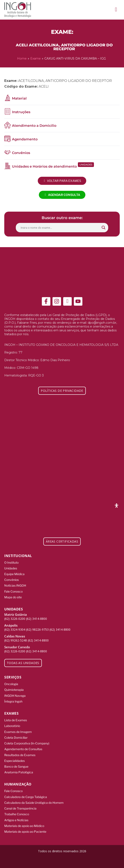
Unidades (11, 568)
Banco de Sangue (16, 766)
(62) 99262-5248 (16, 640)
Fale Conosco (13, 591)
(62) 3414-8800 (36, 619)
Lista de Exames (16, 720)
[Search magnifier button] (104, 228)
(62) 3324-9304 (15, 629)
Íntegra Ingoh (13, 701)
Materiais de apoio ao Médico (24, 826)
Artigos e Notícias (16, 820)
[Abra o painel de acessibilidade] (117, 506)
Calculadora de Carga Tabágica (26, 797)
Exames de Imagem (18, 732)
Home (22, 58)
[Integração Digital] (62, 860)
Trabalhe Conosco (17, 814)
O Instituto (11, 562)
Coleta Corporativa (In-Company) (27, 743)
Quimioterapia (14, 690)
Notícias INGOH (15, 585)
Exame (36, 58)
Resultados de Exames (20, 755)
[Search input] (60, 228)
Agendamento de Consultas (23, 749)
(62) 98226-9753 (37, 629)
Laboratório (12, 726)
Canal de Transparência (20, 808)
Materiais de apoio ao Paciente (25, 832)
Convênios (12, 580)
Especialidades (15, 761)
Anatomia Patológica (19, 772)
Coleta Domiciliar (16, 738)
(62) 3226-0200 (15, 619)
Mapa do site (13, 597)
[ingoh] (18, 10)
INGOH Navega (15, 696)
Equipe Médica (14, 574)
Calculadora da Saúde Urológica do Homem (34, 803)
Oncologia (11, 684)
